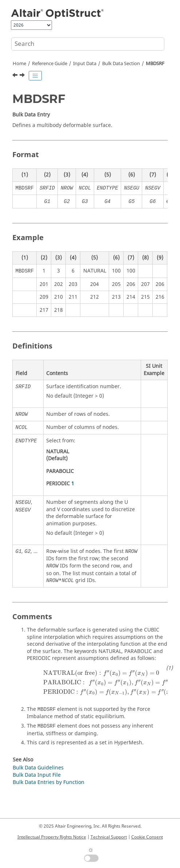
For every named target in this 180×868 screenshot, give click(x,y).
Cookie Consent (147, 837)
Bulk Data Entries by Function (49, 782)
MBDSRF (155, 64)
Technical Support (109, 837)
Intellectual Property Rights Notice (52, 837)
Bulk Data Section (121, 64)
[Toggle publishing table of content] (35, 76)
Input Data (85, 64)
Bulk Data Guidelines (38, 768)
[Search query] (88, 44)
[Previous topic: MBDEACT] (16, 76)
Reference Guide (50, 64)
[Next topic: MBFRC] (23, 76)
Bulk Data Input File (37, 775)
